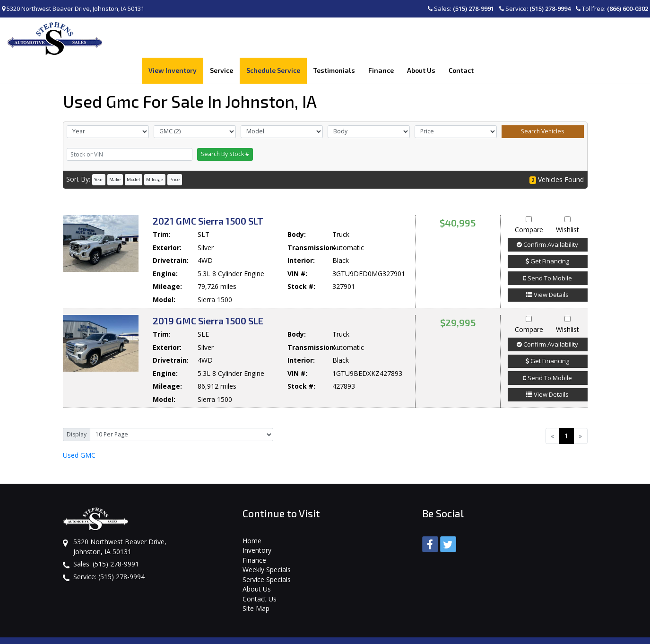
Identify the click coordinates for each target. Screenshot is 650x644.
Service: (535, 9)
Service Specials (267, 553)
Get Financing (547, 235)
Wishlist (568, 200)
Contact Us (260, 573)
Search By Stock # (225, 128)
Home (252, 515)
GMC (79, 429)
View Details (547, 269)
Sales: (461, 9)
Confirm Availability (547, 218)
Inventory (257, 525)
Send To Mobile (548, 252)
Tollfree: (612, 9)
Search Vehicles (542, 106)
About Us (257, 563)
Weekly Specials (267, 544)
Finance (254, 534)
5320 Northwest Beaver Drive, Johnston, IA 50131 (73, 9)
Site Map (256, 583)
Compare (529, 200)
